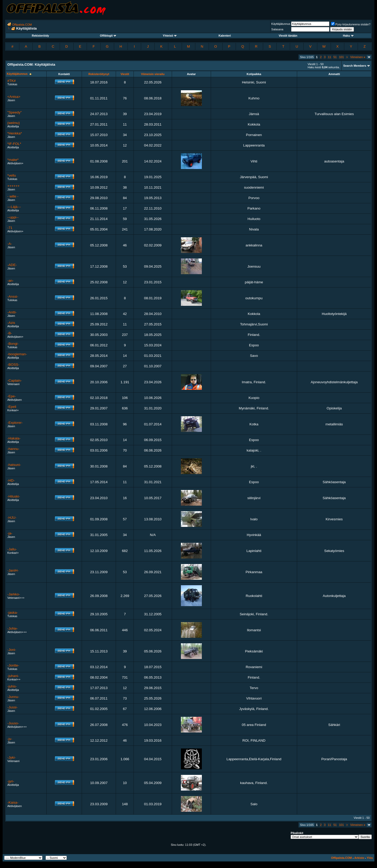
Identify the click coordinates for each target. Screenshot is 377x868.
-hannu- (13, 449)
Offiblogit (108, 36)
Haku (348, 36)
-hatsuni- (14, 465)
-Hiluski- (14, 496)
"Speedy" (15, 112)
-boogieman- (17, 354)
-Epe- (12, 396)
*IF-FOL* (14, 144)
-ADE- (12, 265)
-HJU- (12, 518)
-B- (10, 333)
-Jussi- (12, 707)
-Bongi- (13, 344)
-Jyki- (12, 757)
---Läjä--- (14, 207)
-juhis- (12, 686)
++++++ (13, 186)
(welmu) (13, 123)
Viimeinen (358, 57)
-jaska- (13, 613)
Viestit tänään (288, 36)
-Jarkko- (14, 594)
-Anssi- (13, 297)
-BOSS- (13, 365)
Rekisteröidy (40, 36)
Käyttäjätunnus (281, 24)
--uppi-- (13, 217)
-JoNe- (13, 629)
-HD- (11, 480)
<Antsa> (14, 97)
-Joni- (12, 650)
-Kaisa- (13, 802)
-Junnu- (13, 697)
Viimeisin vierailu (153, 74)
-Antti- (12, 312)
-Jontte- (13, 665)
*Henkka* (15, 133)
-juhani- (13, 676)
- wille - (13, 196)
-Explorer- (15, 423)
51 (335, 57)
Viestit (125, 74)
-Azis (11, 323)
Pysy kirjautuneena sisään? (351, 24)
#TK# (12, 81)
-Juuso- (13, 723)
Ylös (370, 858)
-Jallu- (12, 549)
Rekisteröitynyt (99, 74)
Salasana (277, 29)
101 (341, 57)
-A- (10, 244)
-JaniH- (13, 570)
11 (329, 57)
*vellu (12, 175)
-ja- (10, 533)
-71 (10, 228)
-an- (10, 281)
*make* (13, 160)
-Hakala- (14, 438)
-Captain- (15, 381)
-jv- (10, 739)
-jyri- (11, 781)
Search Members (355, 66)
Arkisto (359, 858)
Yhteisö (170, 36)
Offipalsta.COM (22, 25)
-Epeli (12, 407)
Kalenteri (225, 36)
